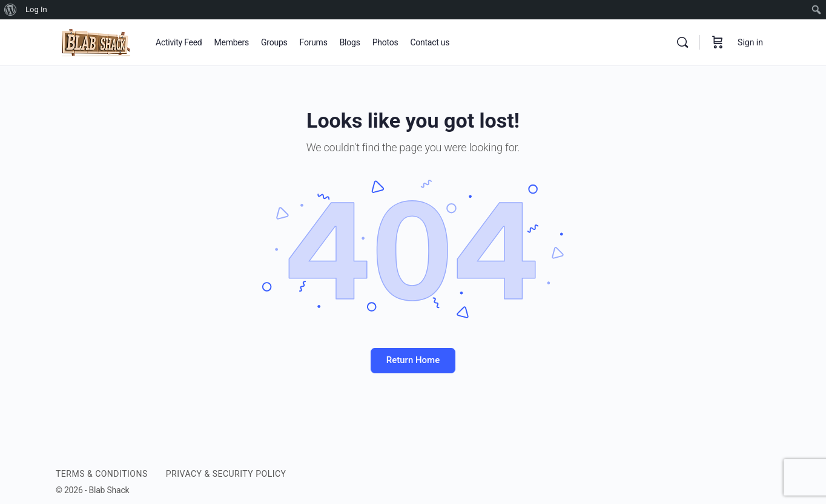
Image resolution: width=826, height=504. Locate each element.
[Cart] (718, 42)
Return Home (413, 360)
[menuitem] (11, 10)
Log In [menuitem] (36, 9)
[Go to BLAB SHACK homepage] (97, 41)
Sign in (750, 42)
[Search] (682, 42)
